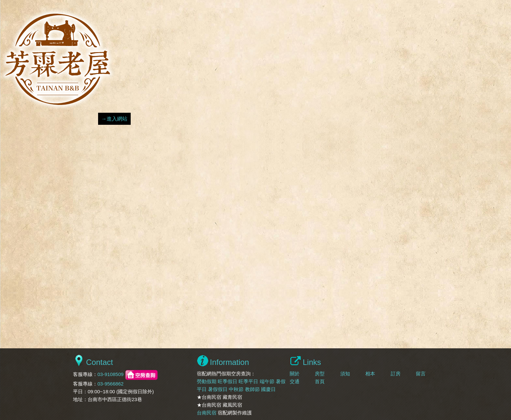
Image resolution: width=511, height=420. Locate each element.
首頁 (320, 381)
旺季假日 (227, 381)
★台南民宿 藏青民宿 (219, 397)
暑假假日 (218, 389)
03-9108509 (110, 375)
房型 (320, 374)
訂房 (396, 374)
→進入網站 (114, 119)
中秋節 (236, 389)
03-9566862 (110, 384)
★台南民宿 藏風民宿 (219, 405)
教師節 (252, 389)
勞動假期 (207, 381)
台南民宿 (207, 413)
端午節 (267, 381)
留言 (421, 374)
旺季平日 (248, 381)
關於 (295, 374)
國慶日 (268, 389)
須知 (345, 374)
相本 (370, 374)
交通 (295, 381)
